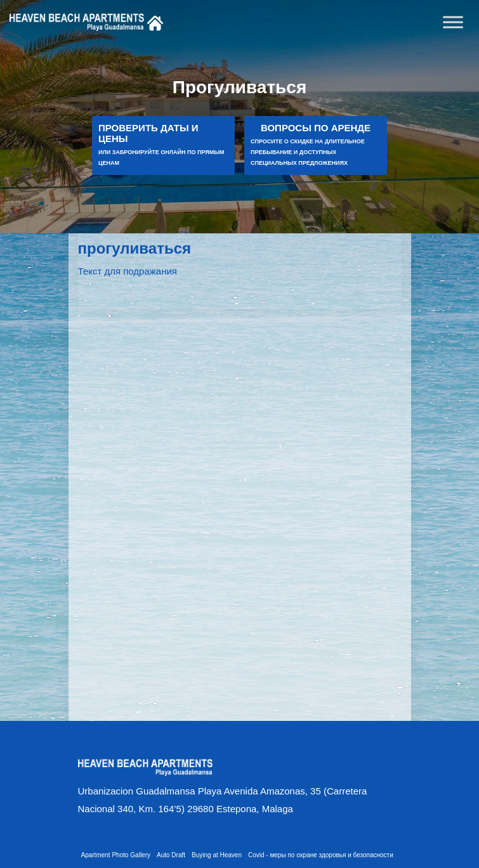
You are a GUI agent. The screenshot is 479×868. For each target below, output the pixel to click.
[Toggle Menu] (453, 22)
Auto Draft (171, 855)
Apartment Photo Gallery (116, 855)
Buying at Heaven (217, 855)
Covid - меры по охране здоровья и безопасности (321, 855)
